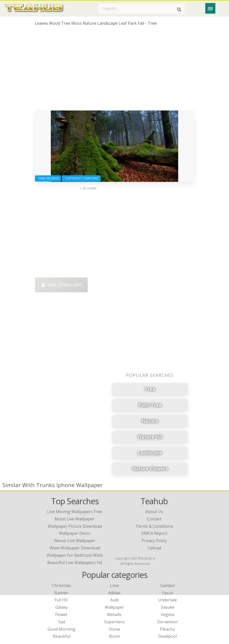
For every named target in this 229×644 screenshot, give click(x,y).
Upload (154, 548)
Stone (114, 629)
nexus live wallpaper (75, 541)
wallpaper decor (75, 533)
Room (114, 636)
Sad (62, 622)
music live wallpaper (75, 519)
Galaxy (62, 607)
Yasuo (168, 593)
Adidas (114, 593)
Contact (154, 519)
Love (114, 585)
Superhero (114, 622)
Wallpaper (114, 607)
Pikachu (167, 629)
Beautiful (62, 636)
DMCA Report (154, 533)
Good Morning (61, 629)
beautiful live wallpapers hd (75, 563)
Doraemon (167, 622)
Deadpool (167, 636)
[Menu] (210, 8)
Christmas (61, 585)
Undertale (167, 600)
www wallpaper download (75, 548)
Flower (61, 614)
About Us (154, 512)
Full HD (61, 600)
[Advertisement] (114, 70)
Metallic (114, 614)
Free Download (61, 285)
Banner (61, 593)
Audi (114, 600)
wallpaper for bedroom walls (75, 555)
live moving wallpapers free (75, 512)
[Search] (179, 10)
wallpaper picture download (75, 526)
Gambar (168, 585)
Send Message (48, 178)
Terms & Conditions (154, 526)
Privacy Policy (154, 541)
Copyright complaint (81, 178)
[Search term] (141, 9)
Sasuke (168, 607)
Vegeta (167, 614)
